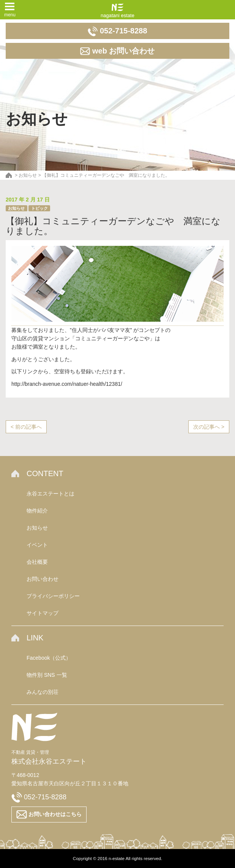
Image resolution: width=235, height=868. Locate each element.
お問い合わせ (43, 579)
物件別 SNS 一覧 (47, 675)
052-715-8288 (39, 797)
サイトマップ (43, 613)
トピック (39, 208)
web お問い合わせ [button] (117, 51)
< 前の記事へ (26, 427)
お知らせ (16, 208)
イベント (37, 545)
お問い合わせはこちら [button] (49, 815)
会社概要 (37, 562)
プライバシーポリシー (53, 596)
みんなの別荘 (43, 692)
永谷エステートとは (50, 494)
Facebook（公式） (49, 658)
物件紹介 (37, 511)
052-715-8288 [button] (117, 31)
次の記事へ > (209, 427)
